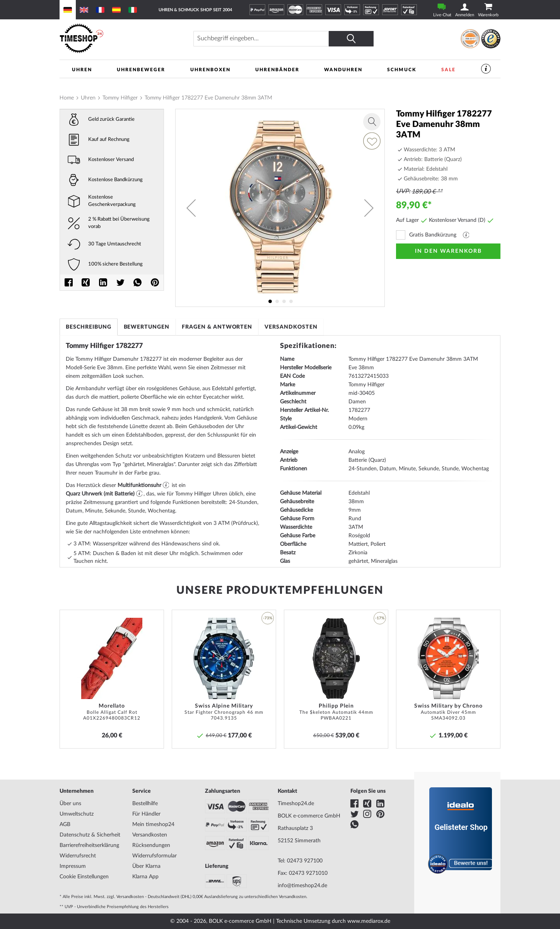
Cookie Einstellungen (84, 877)
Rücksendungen (151, 845)
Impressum (73, 866)
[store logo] (113, 39)
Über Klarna (146, 866)
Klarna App (145, 877)
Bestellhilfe (145, 804)
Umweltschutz (77, 814)
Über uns (70, 804)
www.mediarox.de (369, 921)
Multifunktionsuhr (139, 485)
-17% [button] (380, 618)
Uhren (88, 98)
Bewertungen (147, 327)
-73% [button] (268, 618)
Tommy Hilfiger (120, 98)
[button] (191, 208)
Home (67, 98)
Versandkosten (292, 327)
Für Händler (146, 814)
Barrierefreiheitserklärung (89, 845)
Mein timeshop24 (153, 824)
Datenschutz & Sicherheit (90, 835)
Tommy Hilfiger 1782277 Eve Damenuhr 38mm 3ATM (208, 98)
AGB (65, 824)
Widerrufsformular (155, 856)
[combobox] (263, 39)
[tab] (89, 327)
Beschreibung (89, 327)
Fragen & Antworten (218, 327)
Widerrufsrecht (78, 856)
